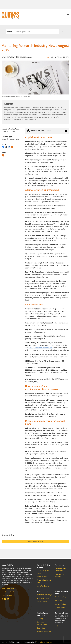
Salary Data (41, 628)
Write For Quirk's (43, 586)
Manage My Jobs (61, 604)
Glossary (40, 618)
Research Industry (8, 131)
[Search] (37, 32)
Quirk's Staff (10, 57)
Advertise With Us (8, 595)
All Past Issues (42, 576)
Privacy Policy (41, 642)
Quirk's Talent (60, 608)
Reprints (49, 642)
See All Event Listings (44, 595)
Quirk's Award (42, 602)
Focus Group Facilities (59, 575)
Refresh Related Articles (36, 541)
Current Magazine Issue (43, 572)
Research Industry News (10, 139)
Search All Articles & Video (44, 581)
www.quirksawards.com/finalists (40, 348)
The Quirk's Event (8, 592)
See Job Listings (61, 597)
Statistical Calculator (44, 631)
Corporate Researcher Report (44, 623)
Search (10, 32)
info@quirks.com (60, 626)
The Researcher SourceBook (60, 569)
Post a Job (59, 600)
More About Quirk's (8, 588)
